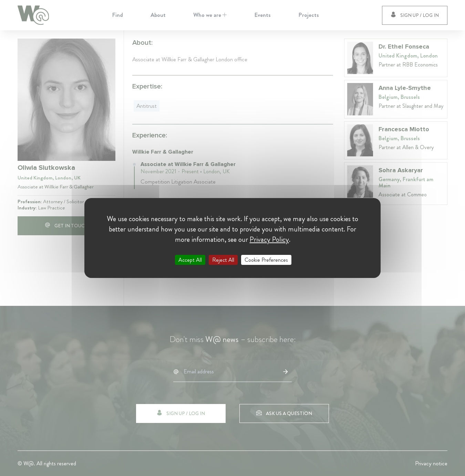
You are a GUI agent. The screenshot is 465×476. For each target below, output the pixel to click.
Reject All (223, 260)
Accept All (190, 260)
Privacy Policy (269, 239)
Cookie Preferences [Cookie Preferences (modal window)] (266, 260)
